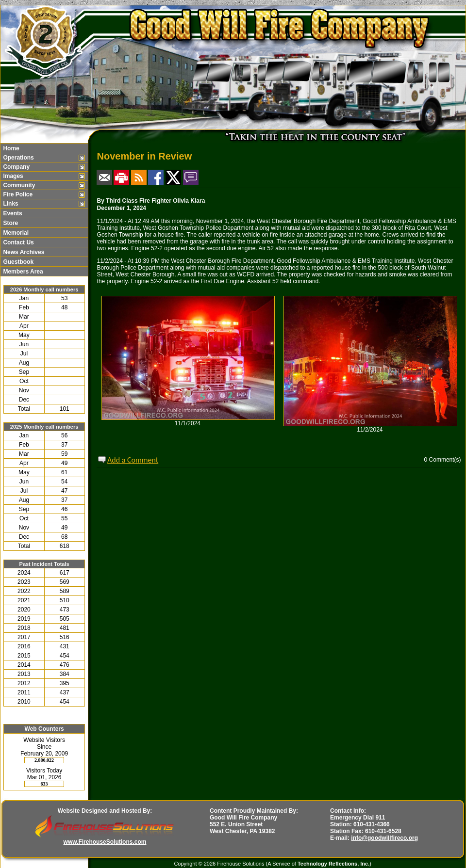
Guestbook (17, 262)
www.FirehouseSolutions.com (105, 842)
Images (12, 176)
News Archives (23, 252)
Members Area (22, 272)
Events (12, 213)
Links (10, 204)
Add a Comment (133, 460)
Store (10, 223)
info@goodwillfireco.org (384, 838)
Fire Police (17, 194)
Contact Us (18, 242)
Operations (18, 158)
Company (16, 167)
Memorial (15, 233)
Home (10, 148)
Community (18, 185)
